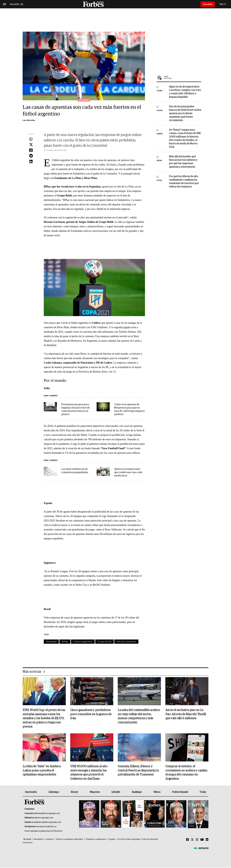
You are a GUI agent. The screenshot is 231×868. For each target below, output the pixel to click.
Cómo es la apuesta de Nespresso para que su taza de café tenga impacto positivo (129, 409)
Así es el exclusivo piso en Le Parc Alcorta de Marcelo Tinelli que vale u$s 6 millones (186, 714)
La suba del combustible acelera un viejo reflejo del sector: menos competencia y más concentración (139, 717)
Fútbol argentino (83, 642)
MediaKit (27, 840)
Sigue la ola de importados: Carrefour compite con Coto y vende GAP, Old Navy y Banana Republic (185, 92)
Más (183, 77)
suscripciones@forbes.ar (46, 827)
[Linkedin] (207, 840)
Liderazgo (54, 792)
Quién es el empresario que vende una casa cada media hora (128, 472)
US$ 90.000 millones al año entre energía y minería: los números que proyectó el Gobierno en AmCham (89, 773)
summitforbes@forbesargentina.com (46, 823)
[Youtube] (202, 840)
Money (74, 792)
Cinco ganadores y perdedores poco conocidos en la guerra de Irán (91, 714)
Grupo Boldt (104, 642)
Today (203, 792)
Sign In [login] (224, 4)
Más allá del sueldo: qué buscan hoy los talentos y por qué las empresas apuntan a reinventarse (183, 162)
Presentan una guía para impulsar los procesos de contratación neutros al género (76, 409)
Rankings (137, 792)
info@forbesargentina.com (42, 818)
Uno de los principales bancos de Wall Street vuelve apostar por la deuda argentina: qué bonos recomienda (185, 113)
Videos (157, 792)
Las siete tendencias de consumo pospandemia (75, 471)
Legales (112, 840)
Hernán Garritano (126, 642)
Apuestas (51, 642)
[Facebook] (188, 840)
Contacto (50, 840)
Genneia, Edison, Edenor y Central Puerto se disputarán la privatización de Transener (138, 771)
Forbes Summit (180, 792)
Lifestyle (116, 792)
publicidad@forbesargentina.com (47, 814)
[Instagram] (197, 840)
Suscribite (208, 4)
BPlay (65, 642)
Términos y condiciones (96, 840)
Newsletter (38, 840)
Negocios (95, 792)
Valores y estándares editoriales (70, 840)
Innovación (31, 792)
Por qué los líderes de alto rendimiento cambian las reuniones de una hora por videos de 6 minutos (184, 182)
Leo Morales (29, 120)
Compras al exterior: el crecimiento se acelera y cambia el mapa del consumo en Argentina (186, 773)
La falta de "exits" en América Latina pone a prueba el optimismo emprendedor (42, 771)
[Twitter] (192, 840)
